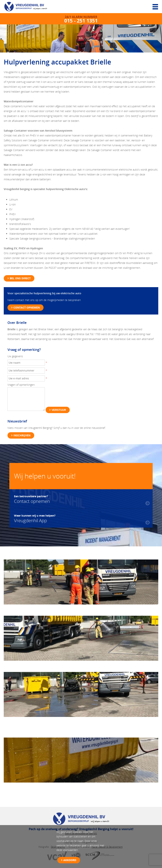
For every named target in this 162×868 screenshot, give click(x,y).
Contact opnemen (27, 307)
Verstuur (59, 410)
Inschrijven (22, 435)
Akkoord (70, 860)
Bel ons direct (20, 278)
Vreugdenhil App (35, 518)
